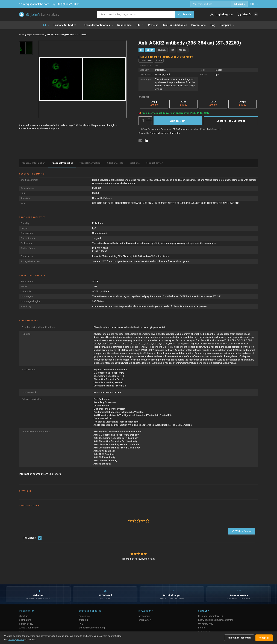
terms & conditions (29, 628)
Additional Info (115, 163)
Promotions (198, 25)
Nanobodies (124, 25)
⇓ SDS (159, 60)
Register (228, 14)
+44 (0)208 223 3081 (66, 4)
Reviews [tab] (30, 538)
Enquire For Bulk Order (231, 121)
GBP (254, 4)
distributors (25, 620)
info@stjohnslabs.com (34, 4)
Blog (213, 25)
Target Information (90, 163)
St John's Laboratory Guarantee (165, 133)
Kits (140, 25)
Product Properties (62, 163)
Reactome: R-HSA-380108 (107, 392)
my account (144, 616)
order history (145, 620)
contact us (84, 616)
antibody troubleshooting (92, 628)
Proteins (153, 25)
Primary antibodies (67, 25)
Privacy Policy (16, 639)
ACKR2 (96, 281)
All (46, 25)
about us (24, 616)
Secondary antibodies (99, 25)
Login (219, 14)
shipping (83, 620)
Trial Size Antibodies (175, 25)
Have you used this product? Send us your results (166, 57)
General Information (34, 163)
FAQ (81, 624)
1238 (95, 286)
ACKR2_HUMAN (101, 291)
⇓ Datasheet (146, 60)
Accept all (264, 638)
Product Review (155, 163)
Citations (135, 163)
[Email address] (211, 4)
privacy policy (26, 624)
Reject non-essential (239, 638)
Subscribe (239, 4)
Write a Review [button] (243, 531)
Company (227, 25)
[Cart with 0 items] (248, 14)
